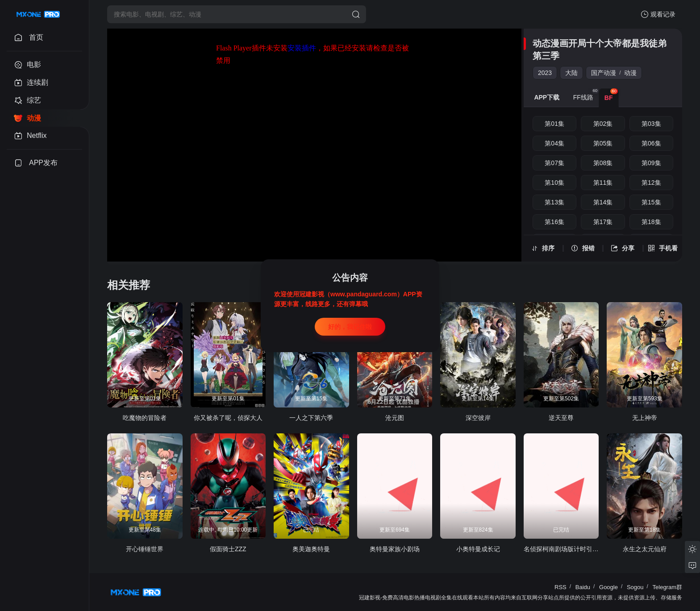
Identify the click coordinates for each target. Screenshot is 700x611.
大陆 (571, 73)
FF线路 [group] (586, 95)
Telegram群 (667, 587)
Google (608, 587)
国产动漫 (604, 73)
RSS (560, 587)
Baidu (583, 587)
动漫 (630, 73)
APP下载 (547, 97)
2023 (545, 73)
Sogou (635, 587)
